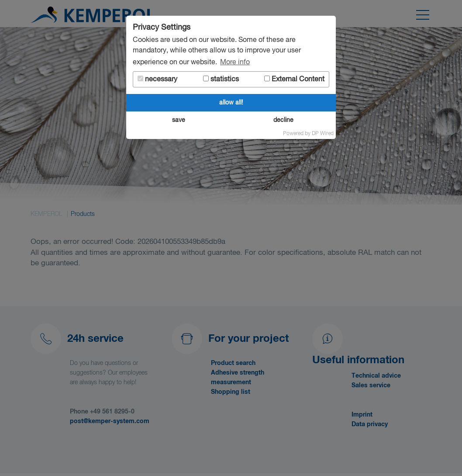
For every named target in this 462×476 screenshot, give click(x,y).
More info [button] (235, 63)
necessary (157, 79)
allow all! (231, 103)
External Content (294, 79)
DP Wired (323, 134)
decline (283, 120)
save (179, 120)
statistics (221, 79)
